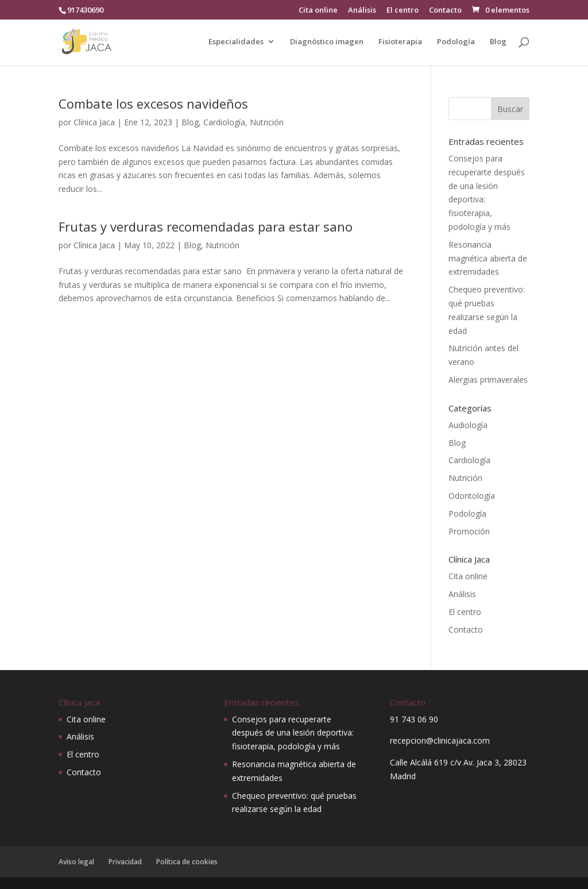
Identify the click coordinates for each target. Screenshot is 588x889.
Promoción (469, 531)
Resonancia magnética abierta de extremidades (488, 258)
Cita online (318, 11)
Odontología (472, 496)
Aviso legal (76, 862)
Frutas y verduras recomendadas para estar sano (206, 226)
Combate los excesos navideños (153, 103)
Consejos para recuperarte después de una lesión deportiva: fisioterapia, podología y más (293, 733)
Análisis (362, 11)
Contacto (445, 11)
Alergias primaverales (488, 380)
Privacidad (125, 862)
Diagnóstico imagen (327, 42)
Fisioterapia (400, 42)
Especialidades (236, 42)
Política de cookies (187, 862)
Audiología (468, 425)
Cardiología (224, 122)
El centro (403, 11)
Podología (456, 42)
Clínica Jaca (94, 122)
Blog (498, 42)
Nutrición (267, 122)
